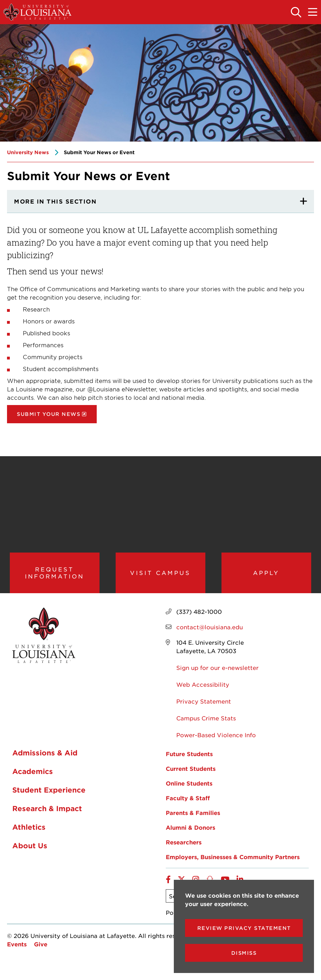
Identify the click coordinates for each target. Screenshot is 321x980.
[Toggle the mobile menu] (313, 13)
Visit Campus (160, 575)
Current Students (191, 774)
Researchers (184, 848)
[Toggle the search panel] (296, 13)
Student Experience (49, 795)
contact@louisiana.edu (210, 632)
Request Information (54, 575)
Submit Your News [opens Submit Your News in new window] (49, 414)
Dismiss (244, 953)
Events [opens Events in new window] (17, 950)
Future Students (189, 759)
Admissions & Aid (45, 758)
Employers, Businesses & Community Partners (233, 862)
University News (28, 152)
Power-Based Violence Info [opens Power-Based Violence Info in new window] (216, 740)
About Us (30, 851)
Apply (266, 575)
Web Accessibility (203, 690)
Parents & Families (193, 818)
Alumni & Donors (190, 833)
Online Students (189, 789)
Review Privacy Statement (244, 928)
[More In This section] (160, 201)
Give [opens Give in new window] (41, 950)
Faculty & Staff (188, 803)
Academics (33, 777)
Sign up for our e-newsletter (217, 673)
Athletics (29, 832)
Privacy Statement (204, 707)
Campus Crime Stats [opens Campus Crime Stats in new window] (206, 724)
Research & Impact (47, 814)
